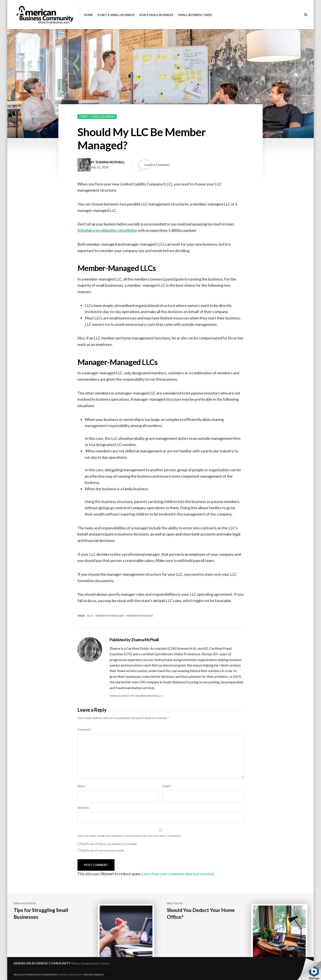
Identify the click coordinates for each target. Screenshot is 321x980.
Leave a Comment (157, 165)
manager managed (111, 616)
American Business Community (42, 963)
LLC (91, 616)
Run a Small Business (156, 15)
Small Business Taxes (195, 15)
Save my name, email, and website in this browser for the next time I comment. (129, 836)
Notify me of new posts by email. (102, 850)
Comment (84, 729)
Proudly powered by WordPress (35, 975)
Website (83, 808)
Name (82, 786)
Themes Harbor (93, 975)
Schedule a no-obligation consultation (107, 230)
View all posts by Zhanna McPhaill (135, 696)
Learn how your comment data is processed (178, 874)
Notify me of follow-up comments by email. (109, 844)
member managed (140, 616)
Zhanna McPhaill (110, 162)
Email (167, 786)
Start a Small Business (116, 15)
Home (88, 15)
